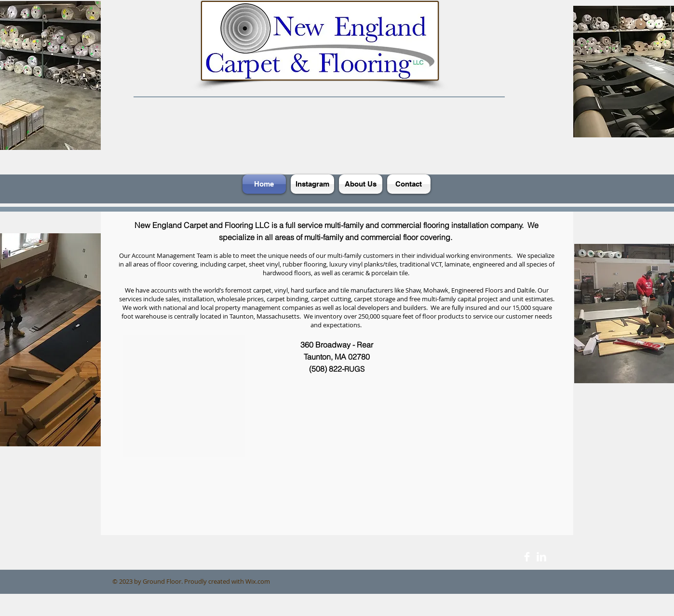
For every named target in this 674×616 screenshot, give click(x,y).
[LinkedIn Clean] (541, 557)
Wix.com (258, 581)
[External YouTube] (334, 468)
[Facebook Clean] (527, 557)
